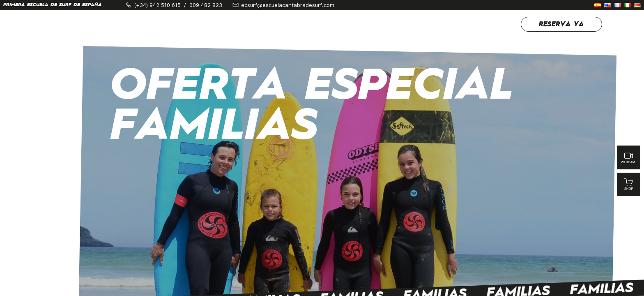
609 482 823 (206, 5)
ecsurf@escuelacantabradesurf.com (288, 5)
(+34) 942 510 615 (157, 5)
